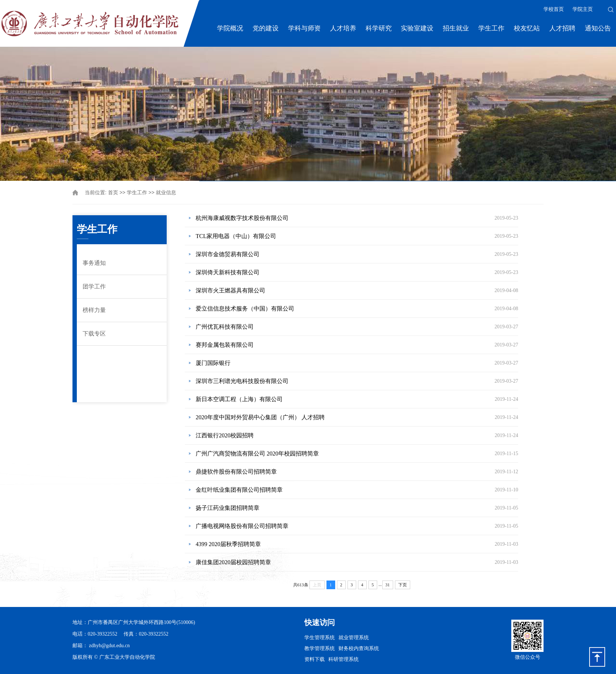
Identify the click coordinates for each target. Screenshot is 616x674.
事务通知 (94, 263)
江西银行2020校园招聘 (225, 435)
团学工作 (94, 286)
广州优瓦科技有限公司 (225, 327)
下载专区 (94, 334)
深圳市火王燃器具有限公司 (230, 290)
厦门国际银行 (213, 363)
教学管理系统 (320, 648)
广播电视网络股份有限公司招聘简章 (242, 526)
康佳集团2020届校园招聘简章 (233, 562)
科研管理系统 (344, 659)
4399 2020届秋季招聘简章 (228, 544)
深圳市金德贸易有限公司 (228, 254)
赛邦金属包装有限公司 (225, 345)
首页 (113, 193)
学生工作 (491, 28)
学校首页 (554, 9)
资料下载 (315, 659)
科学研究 (379, 28)
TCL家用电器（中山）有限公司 (236, 236)
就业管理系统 (354, 637)
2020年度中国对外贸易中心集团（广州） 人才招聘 (260, 417)
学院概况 (230, 28)
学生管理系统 (320, 637)
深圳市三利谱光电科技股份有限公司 (242, 381)
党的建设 (266, 28)
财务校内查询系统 (359, 648)
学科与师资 (304, 28)
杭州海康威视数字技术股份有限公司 (242, 218)
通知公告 (598, 28)
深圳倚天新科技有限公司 (228, 272)
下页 (403, 585)
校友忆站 (527, 28)
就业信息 (166, 193)
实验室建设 (417, 28)
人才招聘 (562, 28)
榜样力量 (94, 310)
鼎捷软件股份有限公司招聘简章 (236, 472)
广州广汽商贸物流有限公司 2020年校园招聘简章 (257, 454)
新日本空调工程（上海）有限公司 (239, 399)
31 (388, 585)
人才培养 (343, 28)
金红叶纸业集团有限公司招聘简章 (239, 490)
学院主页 (583, 9)
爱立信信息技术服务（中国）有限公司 (245, 309)
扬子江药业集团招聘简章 (228, 508)
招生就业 (456, 28)
